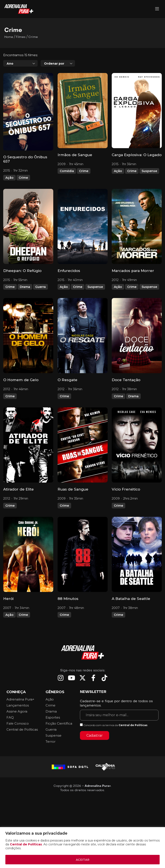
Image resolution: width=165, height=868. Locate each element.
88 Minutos (68, 599)
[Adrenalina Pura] (157, 9)
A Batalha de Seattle (131, 599)
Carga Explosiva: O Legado (137, 155)
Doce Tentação (126, 380)
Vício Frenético (126, 489)
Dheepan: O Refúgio (22, 271)
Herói (8, 599)
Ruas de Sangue (73, 489)
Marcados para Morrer (133, 271)
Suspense (149, 171)
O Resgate (67, 380)
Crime (23, 178)
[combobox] (20, 63)
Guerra (40, 287)
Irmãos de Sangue (75, 155)
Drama (25, 287)
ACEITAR (82, 860)
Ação (9, 178)
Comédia (67, 171)
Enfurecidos (69, 271)
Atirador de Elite (18, 489)
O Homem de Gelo (21, 380)
